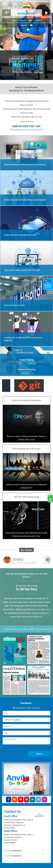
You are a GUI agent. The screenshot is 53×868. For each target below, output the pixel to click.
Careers (23, 20)
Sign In (21, 363)
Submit (39, 754)
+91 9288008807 (15, 851)
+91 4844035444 (15, 856)
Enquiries (24, 25)
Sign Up (32, 363)
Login (30, 20)
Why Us (14, 20)
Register (38, 20)
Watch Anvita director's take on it (19, 629)
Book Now (26, 373)
